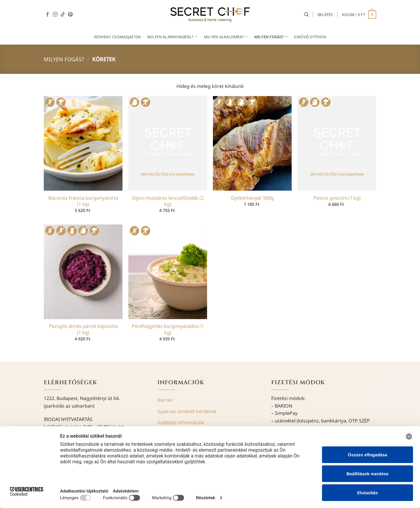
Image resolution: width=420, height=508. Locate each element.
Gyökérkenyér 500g (252, 198)
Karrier (165, 400)
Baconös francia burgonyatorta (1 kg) (83, 201)
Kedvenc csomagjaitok (117, 37)
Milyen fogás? (64, 59)
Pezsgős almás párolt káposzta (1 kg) (83, 329)
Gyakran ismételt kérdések (187, 411)
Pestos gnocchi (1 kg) (337, 198)
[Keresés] (306, 15)
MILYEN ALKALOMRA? (226, 37)
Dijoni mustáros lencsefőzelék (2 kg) (168, 201)
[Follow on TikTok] (63, 15)
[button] (325, 15)
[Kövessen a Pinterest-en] (70, 15)
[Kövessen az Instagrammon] (55, 15)
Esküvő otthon (310, 37)
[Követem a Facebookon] (48, 15)
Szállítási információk (181, 422)
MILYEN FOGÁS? (271, 37)
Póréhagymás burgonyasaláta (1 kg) (168, 329)
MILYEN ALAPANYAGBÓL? (172, 37)
